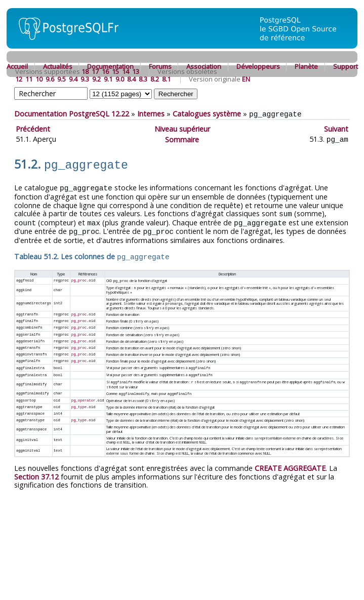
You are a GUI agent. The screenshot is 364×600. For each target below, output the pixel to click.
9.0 (120, 79)
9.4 (73, 79)
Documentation (110, 66)
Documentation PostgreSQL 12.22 (72, 114)
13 (136, 71)
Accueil (17, 66)
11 (29, 79)
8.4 (131, 79)
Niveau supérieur (182, 128)
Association (204, 66)
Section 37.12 (36, 468)
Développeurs (258, 66)
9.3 (85, 79)
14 (126, 71)
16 (105, 71)
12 (19, 79)
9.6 (50, 79)
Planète (306, 66)
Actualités (58, 66)
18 (85, 71)
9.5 (62, 79)
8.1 (166, 79)
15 (115, 71)
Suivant (336, 128)
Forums (160, 66)
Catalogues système (207, 114)
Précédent (33, 128)
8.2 (155, 79)
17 (95, 71)
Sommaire (182, 138)
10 (39, 79)
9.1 (108, 79)
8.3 (143, 79)
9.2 (96, 79)
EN (246, 79)
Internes (151, 114)
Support (346, 66)
